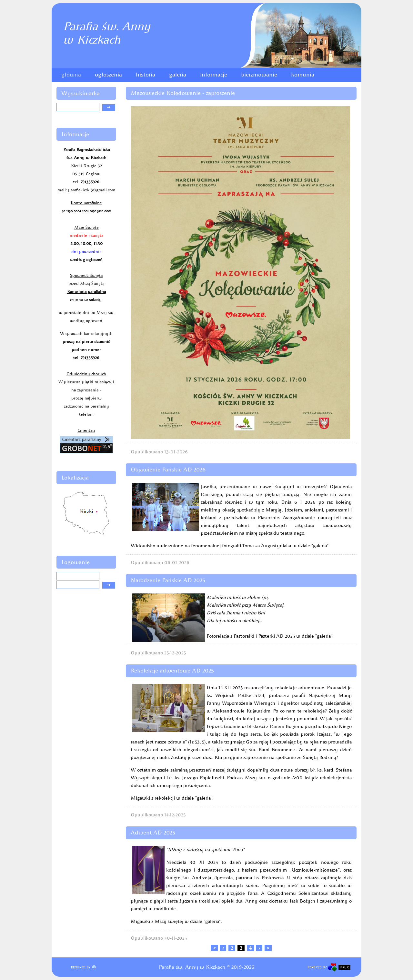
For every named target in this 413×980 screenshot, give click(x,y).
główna (71, 75)
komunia (303, 75)
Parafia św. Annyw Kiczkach (107, 33)
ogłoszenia (108, 75)
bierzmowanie (259, 75)
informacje (214, 75)
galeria (178, 75)
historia (146, 75)
